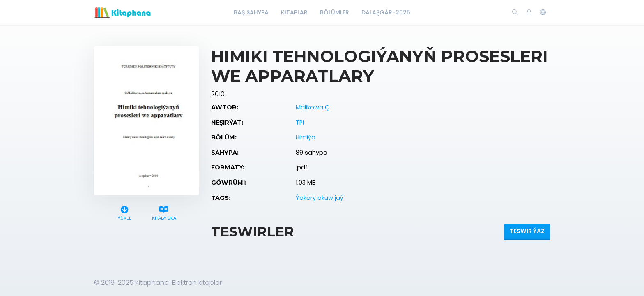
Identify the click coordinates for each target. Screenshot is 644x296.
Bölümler (335, 12)
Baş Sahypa (251, 12)
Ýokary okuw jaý (320, 198)
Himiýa (306, 137)
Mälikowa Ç (313, 107)
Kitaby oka (164, 212)
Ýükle (125, 212)
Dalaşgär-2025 (386, 12)
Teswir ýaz (527, 231)
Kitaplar (294, 12)
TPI (300, 123)
